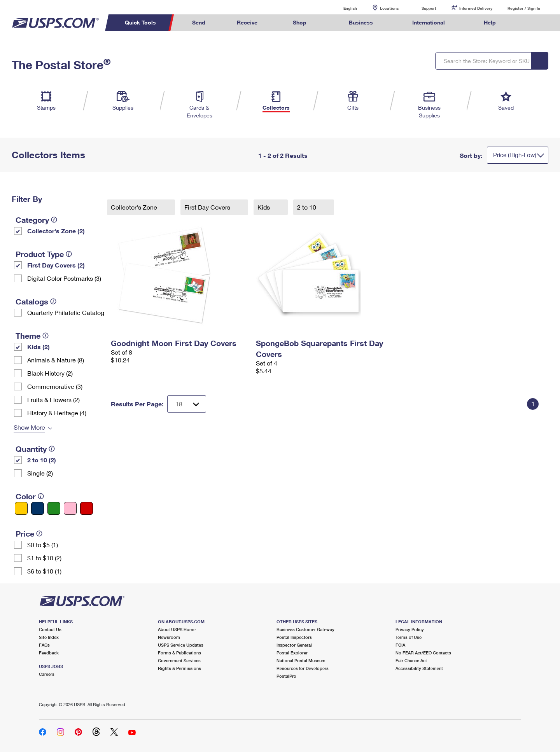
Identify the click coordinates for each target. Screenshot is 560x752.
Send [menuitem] (199, 22)
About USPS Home (177, 629)
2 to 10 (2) (42, 460)
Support (429, 8)
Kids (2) (38, 347)
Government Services (179, 660)
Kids (264, 207)
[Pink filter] (70, 508)
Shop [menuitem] (300, 22)
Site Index (49, 637)
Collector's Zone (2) (56, 231)
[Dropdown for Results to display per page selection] (187, 404)
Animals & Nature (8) (56, 360)
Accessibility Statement (419, 668)
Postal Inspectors (294, 637)
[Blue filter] (38, 508)
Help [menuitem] (490, 22)
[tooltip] (54, 220)
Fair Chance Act (411, 660)
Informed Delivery (476, 8)
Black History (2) (50, 373)
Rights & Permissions (179, 668)
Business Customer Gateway (305, 629)
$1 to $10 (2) (44, 558)
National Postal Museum (301, 660)
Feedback (49, 653)
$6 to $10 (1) (44, 571)
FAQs (44, 645)
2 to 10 (307, 207)
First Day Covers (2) (56, 265)
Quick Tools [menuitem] (140, 22)
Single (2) (40, 473)
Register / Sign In (524, 8)
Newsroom (169, 637)
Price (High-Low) (515, 155)
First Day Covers (208, 207)
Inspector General (294, 645)
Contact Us (50, 629)
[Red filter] (87, 508)
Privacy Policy (410, 629)
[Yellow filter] (21, 508)
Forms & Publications (179, 653)
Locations (389, 8)
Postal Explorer (292, 653)
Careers (47, 674)
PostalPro (286, 676)
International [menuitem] (429, 22)
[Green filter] (54, 508)
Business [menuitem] (361, 22)
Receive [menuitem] (247, 22)
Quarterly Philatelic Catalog (66, 312)
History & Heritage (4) (57, 413)
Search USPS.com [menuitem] (527, 23)
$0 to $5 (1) (43, 545)
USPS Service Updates (181, 645)
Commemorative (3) (55, 386)
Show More (29, 427)
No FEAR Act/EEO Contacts (423, 653)
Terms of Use (409, 637)
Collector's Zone (135, 207)
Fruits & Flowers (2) (53, 400)
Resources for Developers (303, 668)
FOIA (400, 645)
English (342, 8)
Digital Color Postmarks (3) (64, 278)
